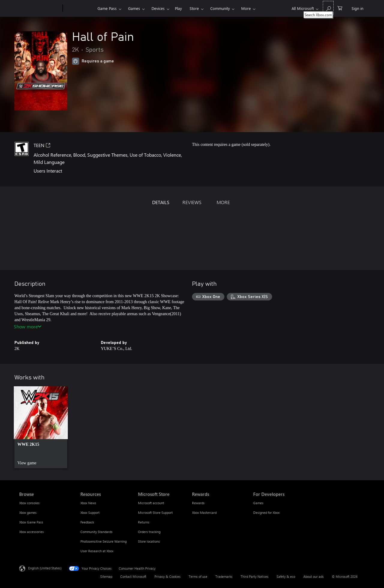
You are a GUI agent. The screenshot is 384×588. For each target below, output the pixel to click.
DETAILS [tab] (161, 202)
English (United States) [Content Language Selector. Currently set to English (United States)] (45, 568)
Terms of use (198, 576)
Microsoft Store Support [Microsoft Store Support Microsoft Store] (155, 513)
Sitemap (106, 576)
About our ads (313, 576)
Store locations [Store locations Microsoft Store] (149, 541)
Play (178, 8)
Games (134, 8)
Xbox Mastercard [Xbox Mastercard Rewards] (204, 513)
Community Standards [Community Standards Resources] (96, 532)
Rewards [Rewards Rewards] (198, 503)
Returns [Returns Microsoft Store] (144, 522)
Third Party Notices (255, 576)
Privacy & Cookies (168, 576)
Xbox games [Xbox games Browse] (28, 513)
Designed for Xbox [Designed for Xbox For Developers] (266, 513)
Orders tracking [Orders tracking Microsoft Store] (149, 532)
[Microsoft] (40, 8)
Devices (158, 8)
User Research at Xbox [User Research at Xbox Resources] (97, 551)
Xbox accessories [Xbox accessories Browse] (31, 532)
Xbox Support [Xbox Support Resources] (90, 513)
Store (194, 8)
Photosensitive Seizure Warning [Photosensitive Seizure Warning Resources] (103, 541)
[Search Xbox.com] (328, 8)
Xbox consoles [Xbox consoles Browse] (29, 503)
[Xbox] (79, 8)
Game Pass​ (107, 8)
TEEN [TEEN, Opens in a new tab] (42, 145)
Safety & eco (286, 576)
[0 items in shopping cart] (340, 8)
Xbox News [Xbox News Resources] (88, 503)
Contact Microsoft (133, 576)
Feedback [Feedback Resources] (87, 522)
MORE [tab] (223, 202)
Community (220, 8)
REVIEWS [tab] (192, 202)
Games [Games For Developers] (258, 503)
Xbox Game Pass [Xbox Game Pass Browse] (31, 522)
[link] (41, 427)
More (246, 8)
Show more (28, 326)
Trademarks (224, 576)
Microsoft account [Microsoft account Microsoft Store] (151, 503)
